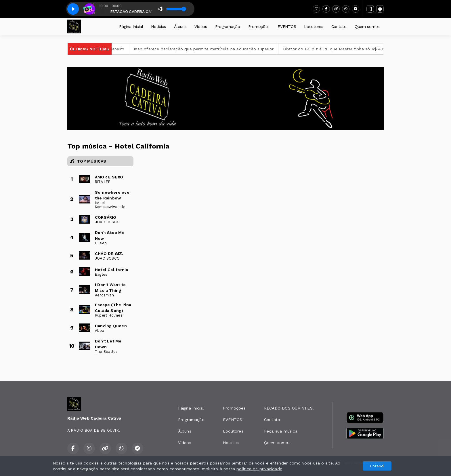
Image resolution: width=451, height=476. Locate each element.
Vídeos (201, 26)
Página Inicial (131, 26)
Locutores (314, 26)
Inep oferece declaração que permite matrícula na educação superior (209, 49)
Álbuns (180, 26)
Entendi (377, 466)
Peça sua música (281, 431)
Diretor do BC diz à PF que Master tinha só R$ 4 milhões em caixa (356, 49)
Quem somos (367, 26)
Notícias (158, 26)
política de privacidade (259, 469)
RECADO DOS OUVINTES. (289, 408)
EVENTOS (287, 26)
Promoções (259, 26)
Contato (339, 26)
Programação (228, 26)
